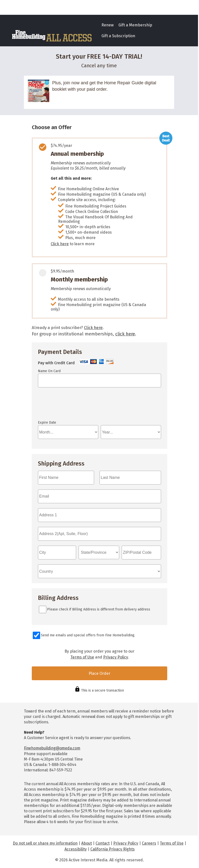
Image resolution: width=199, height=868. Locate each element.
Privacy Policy (116, 657)
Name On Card (49, 371)
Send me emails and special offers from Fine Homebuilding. (88, 635)
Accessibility (76, 849)
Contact (103, 843)
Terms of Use (82, 657)
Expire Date (47, 423)
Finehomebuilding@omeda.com (52, 748)
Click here (60, 244)
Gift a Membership (135, 25)
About (87, 843)
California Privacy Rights (113, 849)
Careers (149, 843)
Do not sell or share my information (45, 843)
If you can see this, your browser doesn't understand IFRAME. (60, 406)
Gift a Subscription (118, 36)
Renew (108, 25)
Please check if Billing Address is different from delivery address (99, 609)
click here (125, 334)
